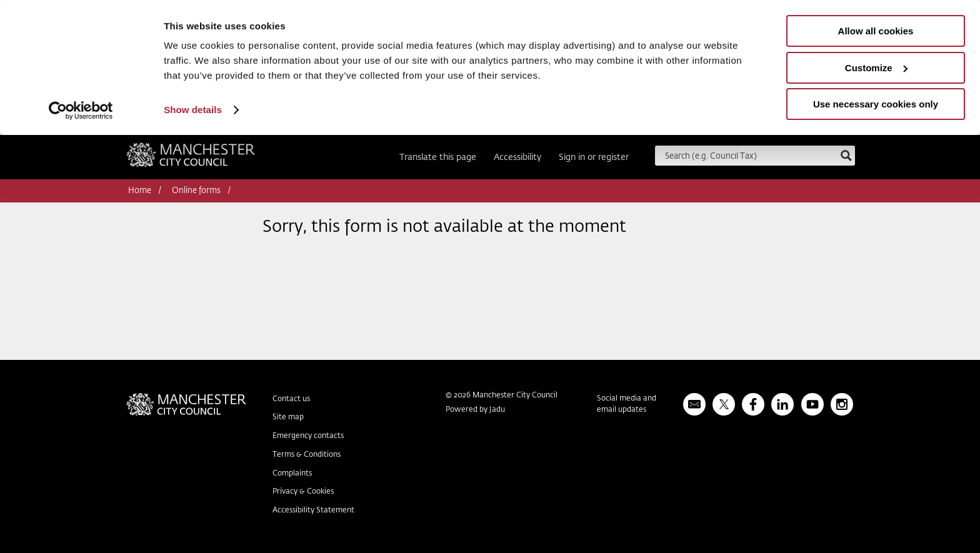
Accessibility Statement (313, 511)
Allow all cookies (876, 31)
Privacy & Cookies (303, 492)
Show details (193, 110)
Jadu (497, 410)
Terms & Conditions (307, 455)
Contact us (291, 399)
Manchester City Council (191, 159)
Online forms (196, 191)
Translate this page (438, 157)
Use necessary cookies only (876, 104)
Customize (876, 68)
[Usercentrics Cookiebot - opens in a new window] (81, 111)
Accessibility (517, 157)
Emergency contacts (308, 436)
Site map (288, 417)
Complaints (292, 474)
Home (140, 191)
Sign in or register (594, 157)
